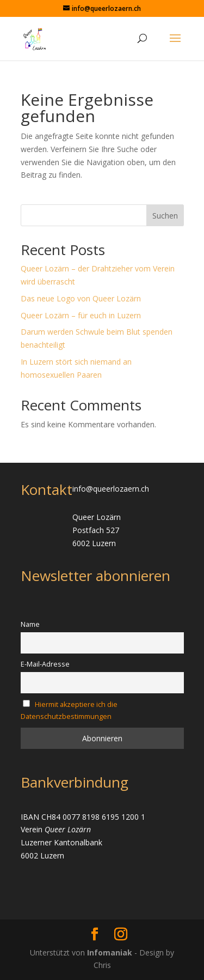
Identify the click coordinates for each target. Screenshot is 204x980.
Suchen (165, 216)
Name (30, 624)
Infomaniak (111, 952)
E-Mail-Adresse (45, 664)
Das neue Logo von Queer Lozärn (81, 298)
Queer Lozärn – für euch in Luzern (81, 315)
